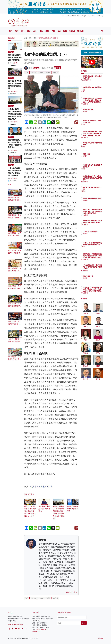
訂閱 (84, 623)
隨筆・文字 (96, 154)
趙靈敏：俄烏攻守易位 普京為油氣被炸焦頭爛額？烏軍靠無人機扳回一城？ (30, 509)
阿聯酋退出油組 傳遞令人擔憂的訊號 (73, 506)
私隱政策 (101, 638)
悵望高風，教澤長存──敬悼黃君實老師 (97, 122)
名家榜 (65, 31)
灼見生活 (11, 78)
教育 (17, 31)
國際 (35, 38)
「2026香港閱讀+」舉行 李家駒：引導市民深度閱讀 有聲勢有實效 (97, 269)
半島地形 (41, 73)
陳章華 (94, 278)
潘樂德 (36, 68)
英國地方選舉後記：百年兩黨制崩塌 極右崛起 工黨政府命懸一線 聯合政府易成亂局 (15, 114)
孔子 (27, 73)
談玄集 (58, 68)
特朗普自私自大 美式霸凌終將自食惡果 (97, 167)
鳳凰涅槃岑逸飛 (97, 109)
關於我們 (80, 31)
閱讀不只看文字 (97, 276)
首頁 (25, 38)
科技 (53, 31)
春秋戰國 (55, 73)
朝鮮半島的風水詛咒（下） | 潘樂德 (48, 38)
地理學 (48, 73)
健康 (41, 31)
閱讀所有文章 (71, 592)
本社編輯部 (14, 63)
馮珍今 (94, 126)
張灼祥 (94, 248)
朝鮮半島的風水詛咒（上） (42, 487)
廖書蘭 (94, 111)
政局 (11, 31)
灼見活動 (72, 31)
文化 (23, 31)
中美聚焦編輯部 (97, 82)
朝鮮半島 (33, 73)
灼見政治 (11, 106)
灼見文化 (11, 52)
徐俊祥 (94, 91)
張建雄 (94, 191)
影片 (59, 31)
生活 (35, 31)
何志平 (94, 148)
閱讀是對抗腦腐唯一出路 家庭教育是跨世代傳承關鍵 (15, 58)
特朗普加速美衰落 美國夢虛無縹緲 (97, 145)
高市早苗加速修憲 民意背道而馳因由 (44, 506)
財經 (29, 31)
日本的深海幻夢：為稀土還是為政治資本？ (97, 78)
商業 (47, 31)
